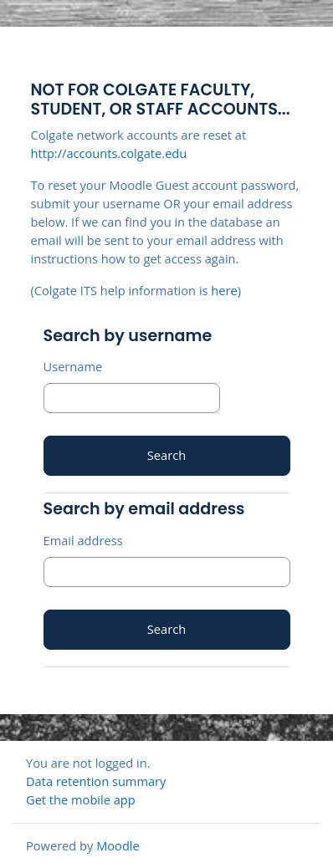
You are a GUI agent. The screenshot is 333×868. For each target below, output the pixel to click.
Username (73, 366)
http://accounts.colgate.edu (109, 153)
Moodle (118, 845)
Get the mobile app (81, 799)
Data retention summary (96, 781)
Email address (83, 540)
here (224, 290)
